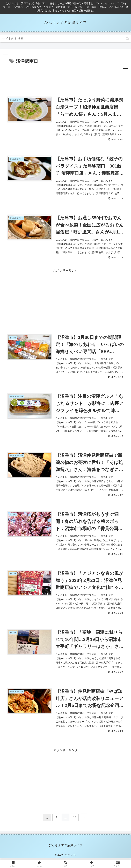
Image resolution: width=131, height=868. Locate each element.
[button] (128, 39)
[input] (65, 39)
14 (75, 827)
